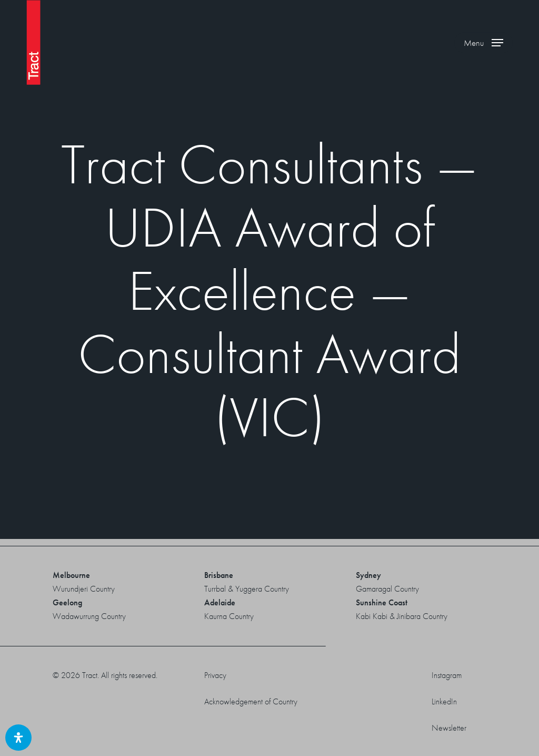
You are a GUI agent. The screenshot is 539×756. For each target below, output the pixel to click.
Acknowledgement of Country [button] (251, 701)
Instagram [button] (447, 675)
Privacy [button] (215, 675)
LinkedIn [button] (444, 701)
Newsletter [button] (449, 728)
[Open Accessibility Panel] (18, 738)
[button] (483, 42)
